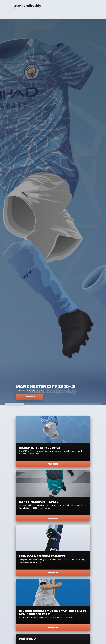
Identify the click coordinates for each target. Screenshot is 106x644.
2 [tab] (34, 404)
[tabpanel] (53, 212)
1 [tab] (15, 404)
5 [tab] (91, 404)
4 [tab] (72, 404)
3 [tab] (53, 404)
